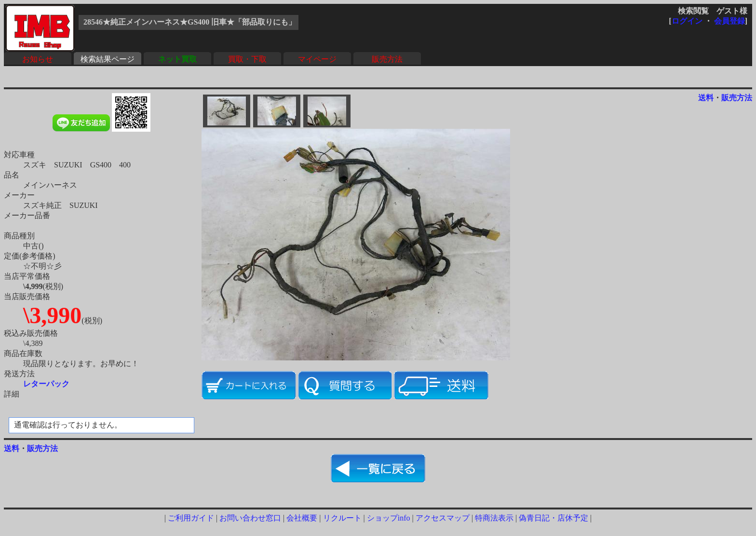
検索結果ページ (108, 59)
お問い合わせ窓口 (250, 518)
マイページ (317, 59)
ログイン (687, 21)
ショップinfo (389, 518)
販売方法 (387, 59)
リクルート (342, 518)
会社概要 (302, 518)
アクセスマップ (443, 518)
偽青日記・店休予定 (553, 518)
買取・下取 (247, 59)
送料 (706, 98)
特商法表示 (494, 518)
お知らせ (38, 59)
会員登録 (729, 21)
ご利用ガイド (191, 518)
